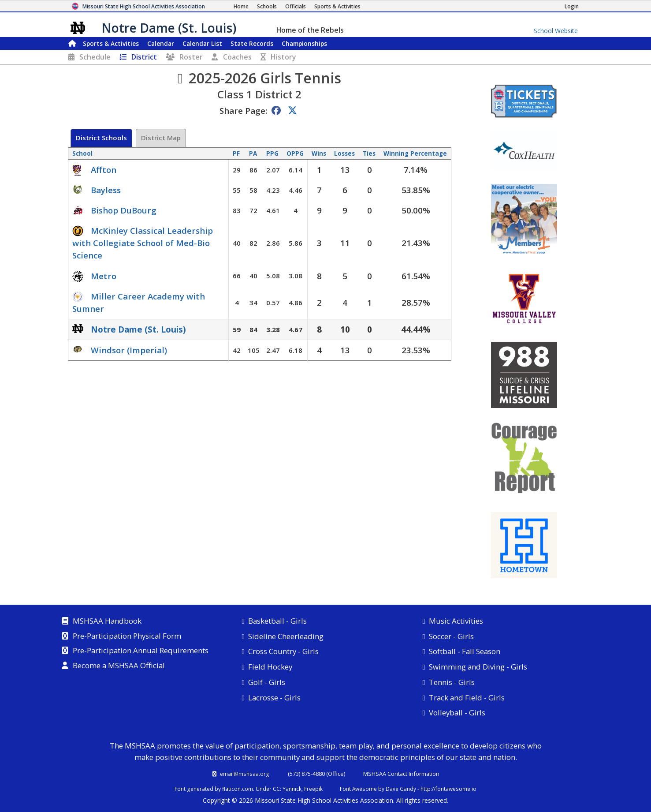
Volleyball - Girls (457, 713)
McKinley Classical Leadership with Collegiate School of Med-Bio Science (143, 243)
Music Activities (456, 621)
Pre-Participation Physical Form (127, 636)
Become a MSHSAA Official (119, 666)
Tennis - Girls (452, 682)
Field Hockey (270, 667)
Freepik (313, 789)
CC (276, 789)
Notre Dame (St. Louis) (138, 329)
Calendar (161, 43)
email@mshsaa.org (245, 774)
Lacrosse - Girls (274, 698)
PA (253, 153)
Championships (304, 43)
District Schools (101, 138)
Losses (344, 153)
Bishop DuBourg (124, 210)
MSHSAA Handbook (107, 621)
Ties (369, 153)
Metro (104, 276)
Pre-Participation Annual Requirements (141, 651)
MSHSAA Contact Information (401, 774)
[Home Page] (241, 6)
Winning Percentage (415, 153)
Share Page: (243, 110)
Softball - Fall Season (465, 651)
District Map (161, 138)
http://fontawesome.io (448, 789)
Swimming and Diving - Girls (478, 667)
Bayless (106, 190)
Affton (104, 170)
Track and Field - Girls (467, 698)
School (82, 153)
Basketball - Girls (277, 621)
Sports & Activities (111, 43)
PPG (272, 153)
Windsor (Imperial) (129, 350)
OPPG (295, 153)
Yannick (292, 789)
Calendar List (202, 43)
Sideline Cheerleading (286, 636)
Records (252, 43)
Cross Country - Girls (283, 651)
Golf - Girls (267, 682)
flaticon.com (238, 789)
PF (236, 153)
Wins (319, 153)
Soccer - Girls (451, 636)
